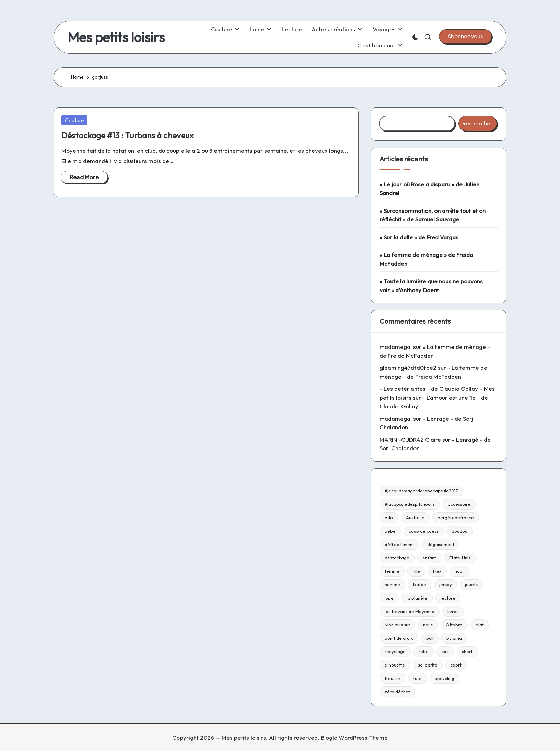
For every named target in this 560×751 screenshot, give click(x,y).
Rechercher (477, 123)
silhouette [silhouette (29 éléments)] (395, 665)
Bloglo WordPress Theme (354, 737)
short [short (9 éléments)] (467, 651)
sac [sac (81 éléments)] (445, 651)
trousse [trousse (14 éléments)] (392, 678)
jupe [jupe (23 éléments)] (389, 598)
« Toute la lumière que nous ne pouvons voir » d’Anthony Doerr (431, 286)
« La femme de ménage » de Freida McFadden (426, 259)
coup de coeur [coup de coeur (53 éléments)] (424, 531)
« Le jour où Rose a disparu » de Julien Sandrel (429, 189)
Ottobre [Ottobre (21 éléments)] (454, 625)
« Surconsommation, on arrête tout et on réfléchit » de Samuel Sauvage (433, 215)
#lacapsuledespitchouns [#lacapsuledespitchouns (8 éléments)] (410, 504)
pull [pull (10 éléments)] (430, 638)
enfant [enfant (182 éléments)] (429, 558)
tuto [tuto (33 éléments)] (417, 678)
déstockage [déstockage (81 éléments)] (397, 558)
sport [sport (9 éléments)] (456, 665)
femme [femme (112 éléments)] (392, 571)
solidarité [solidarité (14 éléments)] (428, 665)
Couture (74, 120)
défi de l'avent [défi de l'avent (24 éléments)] (399, 544)
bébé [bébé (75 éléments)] (390, 531)
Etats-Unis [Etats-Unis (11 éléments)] (460, 558)
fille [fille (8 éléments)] (416, 571)
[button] (465, 36)
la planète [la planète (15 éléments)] (417, 598)
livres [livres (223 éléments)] (453, 611)
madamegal (396, 347)
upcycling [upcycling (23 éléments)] (445, 678)
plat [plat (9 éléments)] (480, 625)
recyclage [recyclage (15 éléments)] (395, 651)
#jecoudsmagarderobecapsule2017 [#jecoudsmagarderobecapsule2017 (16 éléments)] (421, 491)
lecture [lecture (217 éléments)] (448, 598)
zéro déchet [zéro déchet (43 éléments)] (397, 692)
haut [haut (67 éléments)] (459, 571)
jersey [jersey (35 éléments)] (446, 584)
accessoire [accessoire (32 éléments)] (459, 504)
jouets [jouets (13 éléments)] (471, 584)
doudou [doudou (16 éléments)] (459, 531)
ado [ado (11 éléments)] (389, 517)
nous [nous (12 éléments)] (428, 625)
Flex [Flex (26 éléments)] (437, 571)
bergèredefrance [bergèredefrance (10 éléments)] (456, 517)
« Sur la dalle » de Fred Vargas (419, 237)
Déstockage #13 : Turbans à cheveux (127, 135)
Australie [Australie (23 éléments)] (415, 517)
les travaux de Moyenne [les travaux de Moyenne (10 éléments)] (410, 611)
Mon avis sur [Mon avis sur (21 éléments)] (397, 625)
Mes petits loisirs (116, 37)
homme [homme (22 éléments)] (392, 584)
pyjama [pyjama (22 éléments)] (454, 638)
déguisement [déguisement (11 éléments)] (441, 544)
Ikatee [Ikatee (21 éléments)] (420, 584)
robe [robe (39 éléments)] (424, 651)
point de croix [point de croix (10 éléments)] (399, 638)
